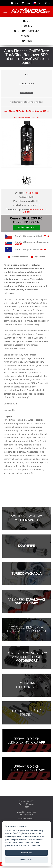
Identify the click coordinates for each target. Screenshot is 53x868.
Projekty (27, 26)
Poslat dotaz (38, 257)
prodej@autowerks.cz (26, 812)
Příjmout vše (26, 853)
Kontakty (27, 41)
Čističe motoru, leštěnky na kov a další (26, 102)
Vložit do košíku (26, 228)
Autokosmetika (26, 93)
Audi (26, 74)
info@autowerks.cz (26, 818)
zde (38, 846)
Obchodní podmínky (27, 31)
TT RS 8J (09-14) (26, 84)
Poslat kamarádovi (18, 257)
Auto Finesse (31, 193)
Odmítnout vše (27, 860)
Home (27, 21)
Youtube (27, 36)
